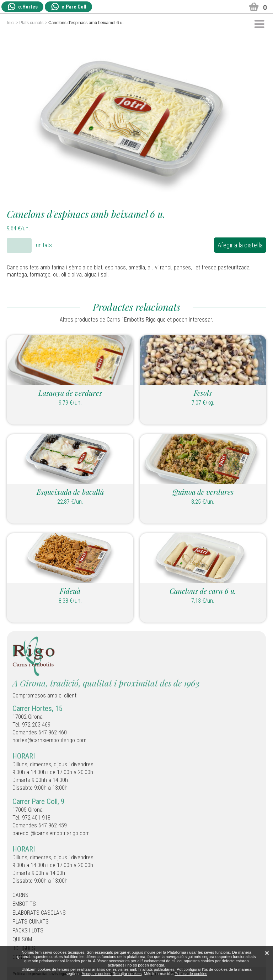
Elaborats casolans (39, 913)
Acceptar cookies (97, 974)
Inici (10, 23)
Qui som (22, 939)
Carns (20, 895)
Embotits (24, 904)
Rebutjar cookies (127, 974)
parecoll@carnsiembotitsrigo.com (51, 833)
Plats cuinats (31, 23)
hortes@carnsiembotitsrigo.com (49, 740)
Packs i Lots (28, 930)
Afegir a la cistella (240, 245)
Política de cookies (191, 974)
